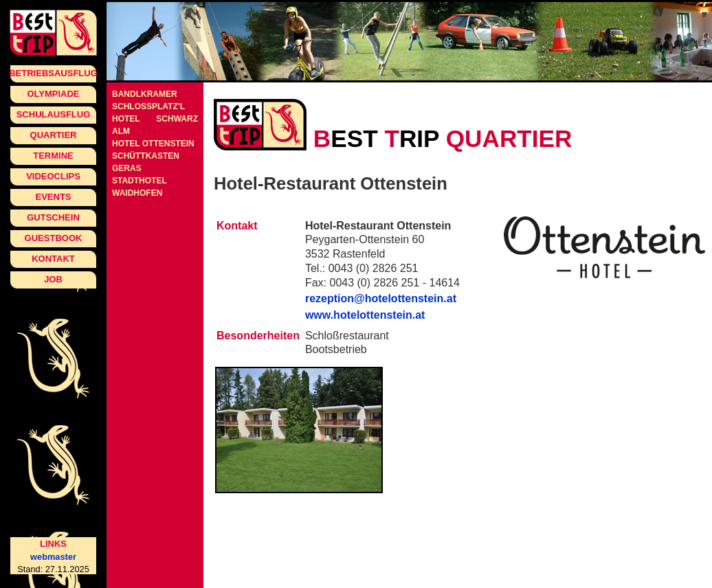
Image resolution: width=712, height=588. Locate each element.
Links (53, 544)
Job (53, 279)
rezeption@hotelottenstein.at (381, 298)
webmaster (53, 557)
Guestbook (54, 238)
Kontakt (53, 259)
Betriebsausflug (53, 73)
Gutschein (53, 217)
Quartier (54, 135)
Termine (53, 156)
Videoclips (53, 176)
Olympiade (53, 94)
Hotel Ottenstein (153, 144)
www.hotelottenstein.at (365, 315)
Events (53, 197)
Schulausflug (54, 114)
